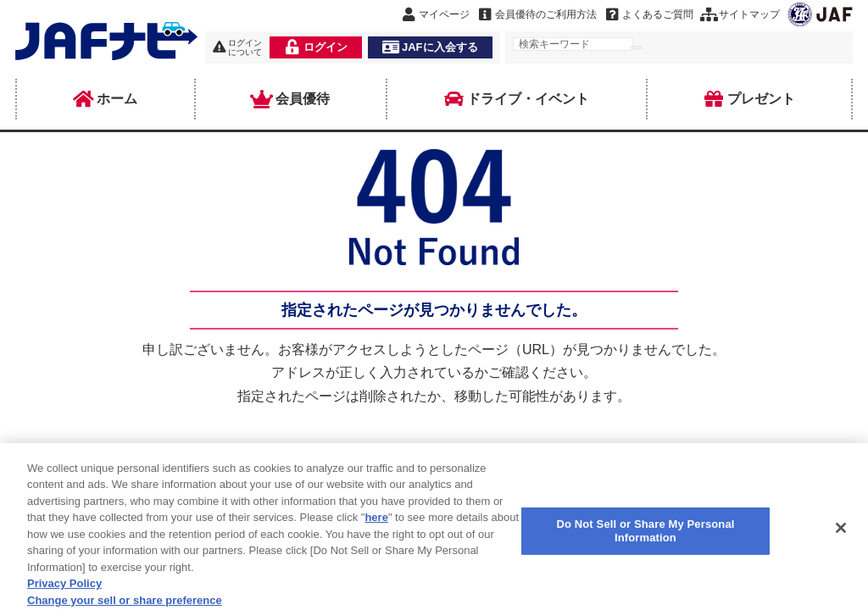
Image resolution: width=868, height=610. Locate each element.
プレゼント (749, 99)
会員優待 (291, 99)
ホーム (105, 99)
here (376, 525)
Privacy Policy (64, 591)
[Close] (841, 535)
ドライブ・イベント (516, 99)
